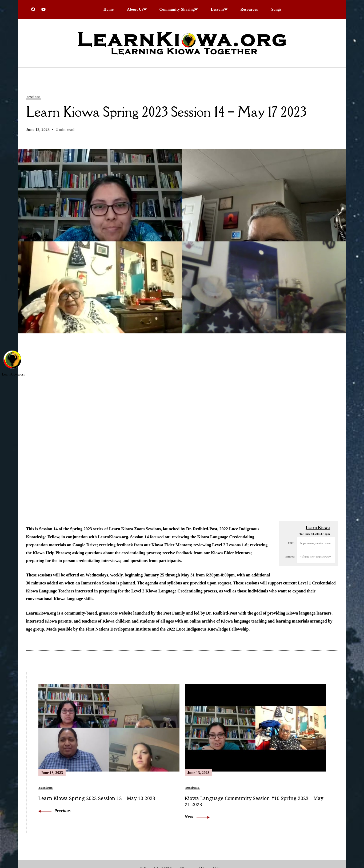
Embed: (290, 556)
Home (109, 9)
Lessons (217, 9)
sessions (34, 97)
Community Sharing (177, 9)
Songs (276, 9)
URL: (292, 543)
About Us (135, 9)
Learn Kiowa (318, 528)
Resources (249, 9)
